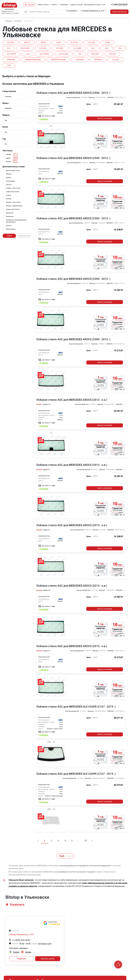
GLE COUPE (44, 54)
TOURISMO (80, 60)
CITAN (107, 42)
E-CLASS (43, 48)
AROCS (43, 42)
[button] (17, 905)
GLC (120, 48)
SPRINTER (11, 60)
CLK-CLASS (25, 48)
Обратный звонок (119, 12)
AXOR (59, 42)
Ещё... (65, 856)
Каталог (31, 5)
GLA (93, 48)
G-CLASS (60, 48)
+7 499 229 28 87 (119, 5)
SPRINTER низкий (58, 60)
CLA (9, 48)
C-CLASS (91, 42)
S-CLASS (112, 54)
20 (86, 841)
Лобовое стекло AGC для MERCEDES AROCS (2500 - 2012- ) (73, 93)
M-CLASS (95, 54)
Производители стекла (92, 5)
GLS (80, 54)
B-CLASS (74, 42)
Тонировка (64, 5)
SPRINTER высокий (33, 60)
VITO (9, 65)
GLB (107, 48)
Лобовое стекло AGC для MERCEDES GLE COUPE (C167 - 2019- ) (76, 707)
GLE (28, 54)
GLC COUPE (12, 54)
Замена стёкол (43, 5)
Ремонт (54, 5)
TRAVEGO (98, 60)
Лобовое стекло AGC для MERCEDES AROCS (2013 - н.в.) (72, 400)
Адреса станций (77, 5)
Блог (104, 5)
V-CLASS (115, 60)
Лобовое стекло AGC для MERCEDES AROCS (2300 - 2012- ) (73, 279)
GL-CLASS (77, 48)
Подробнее (22, 959)
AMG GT (27, 42)
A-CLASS (10, 42)
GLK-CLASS (64, 54)
